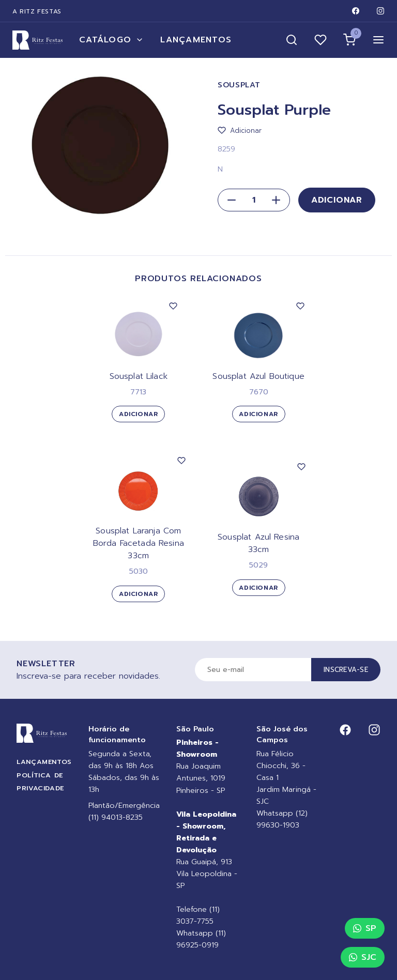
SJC (363, 957)
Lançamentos (196, 40)
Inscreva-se (346, 670)
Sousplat (239, 85)
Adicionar (337, 200)
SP (365, 928)
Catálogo (111, 40)
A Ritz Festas (37, 11)
